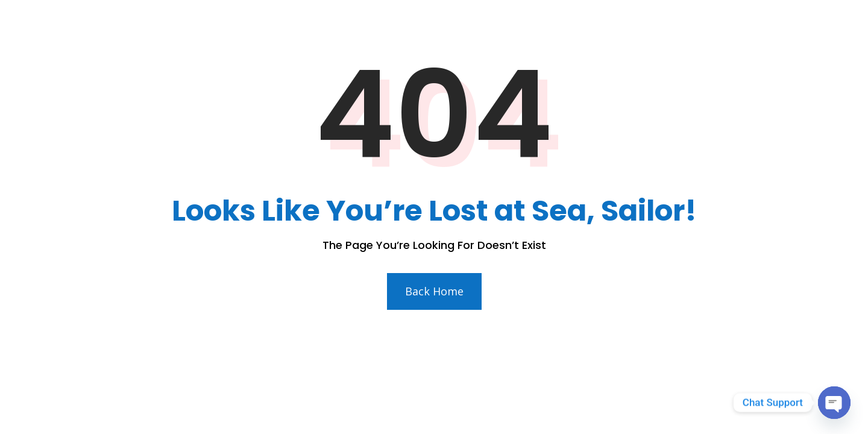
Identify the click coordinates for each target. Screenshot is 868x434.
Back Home (434, 291)
